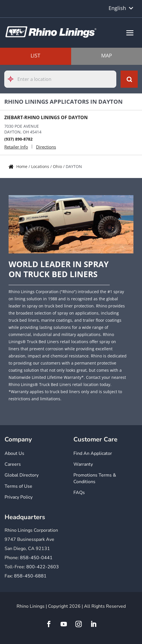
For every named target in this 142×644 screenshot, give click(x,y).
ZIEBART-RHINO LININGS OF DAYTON (46, 117)
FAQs (79, 493)
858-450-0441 (36, 558)
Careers (13, 464)
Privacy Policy (19, 497)
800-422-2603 (43, 567)
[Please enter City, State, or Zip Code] (60, 79)
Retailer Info (16, 147)
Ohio (58, 166)
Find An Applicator (93, 453)
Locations (41, 166)
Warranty (83, 464)
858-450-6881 (30, 576)
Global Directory (22, 475)
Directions (46, 147)
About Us (14, 453)
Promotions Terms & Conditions (95, 478)
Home (22, 166)
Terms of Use (18, 486)
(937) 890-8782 (18, 139)
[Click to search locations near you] (13, 79)
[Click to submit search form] (129, 79)
